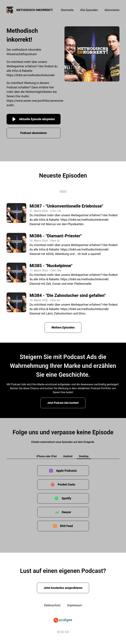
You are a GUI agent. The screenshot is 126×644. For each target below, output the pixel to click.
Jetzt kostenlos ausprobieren (63, 588)
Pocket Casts (66, 484)
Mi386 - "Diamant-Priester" (56, 236)
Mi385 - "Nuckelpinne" (51, 266)
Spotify (66, 498)
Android (68, 456)
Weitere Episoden (63, 327)
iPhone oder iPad (47, 456)
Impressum (75, 605)
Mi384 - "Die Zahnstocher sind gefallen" (68, 295)
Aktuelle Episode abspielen (34, 119)
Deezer (67, 512)
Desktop (84, 456)
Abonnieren (112, 10)
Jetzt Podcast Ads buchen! (63, 403)
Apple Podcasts (67, 471)
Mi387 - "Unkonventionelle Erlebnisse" (66, 206)
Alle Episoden (89, 10)
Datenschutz (52, 605)
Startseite (67, 10)
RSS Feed (66, 526)
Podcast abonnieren (34, 133)
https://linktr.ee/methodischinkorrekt (31, 75)
